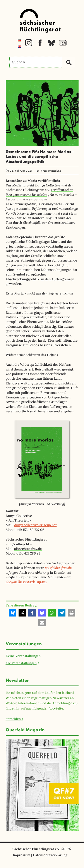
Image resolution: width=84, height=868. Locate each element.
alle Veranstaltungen (21, 663)
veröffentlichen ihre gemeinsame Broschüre (39, 192)
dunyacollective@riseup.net (35, 525)
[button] (13, 613)
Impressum (22, 855)
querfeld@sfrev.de (58, 568)
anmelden (13, 719)
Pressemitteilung (51, 171)
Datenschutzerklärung (50, 855)
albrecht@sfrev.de (28, 549)
